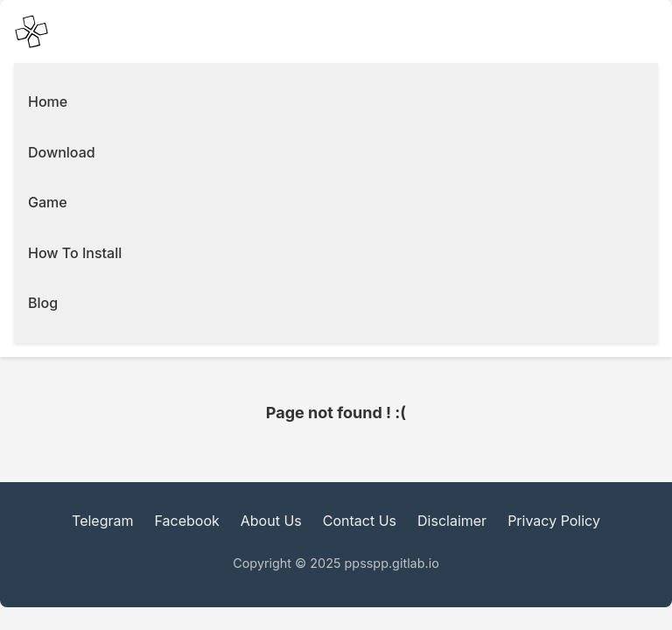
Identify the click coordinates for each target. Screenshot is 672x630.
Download (62, 152)
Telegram (102, 521)
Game (48, 202)
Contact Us (360, 521)
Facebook (187, 521)
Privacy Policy (554, 521)
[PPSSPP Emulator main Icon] (31, 31)
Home (48, 101)
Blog (43, 303)
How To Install (75, 253)
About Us (271, 521)
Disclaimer (452, 521)
